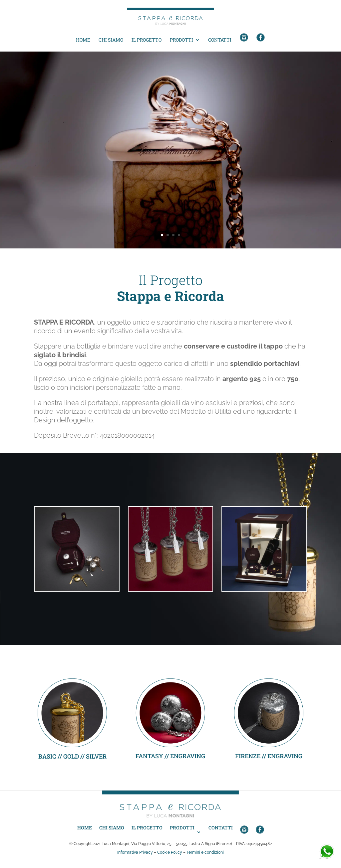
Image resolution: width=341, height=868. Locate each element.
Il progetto (147, 40)
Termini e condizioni (205, 852)
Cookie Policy (170, 852)
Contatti (220, 40)
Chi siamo (111, 40)
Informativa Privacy (135, 852)
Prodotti (181, 40)
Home (83, 40)
